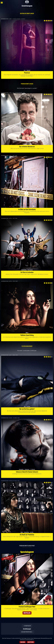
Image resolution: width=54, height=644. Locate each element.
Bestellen (27, 613)
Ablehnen (23, 642)
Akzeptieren (31, 642)
